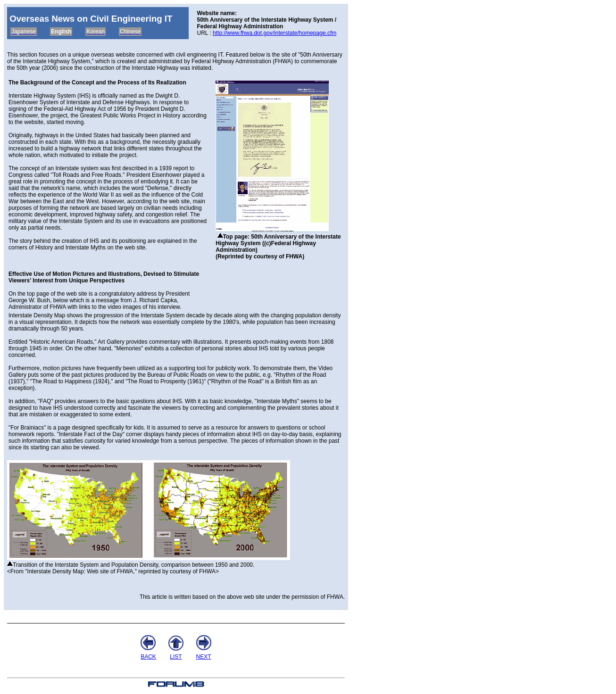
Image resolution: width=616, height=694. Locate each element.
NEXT (203, 657)
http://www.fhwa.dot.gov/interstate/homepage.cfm (275, 33)
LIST (176, 657)
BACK (148, 657)
